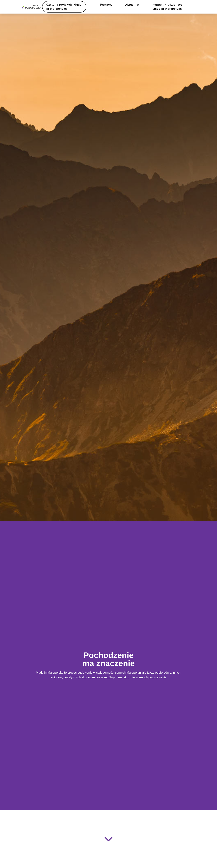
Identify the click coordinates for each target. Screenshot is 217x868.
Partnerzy (107, 5)
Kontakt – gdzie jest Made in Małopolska (167, 7)
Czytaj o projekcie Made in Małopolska (64, 7)
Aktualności (134, 5)
